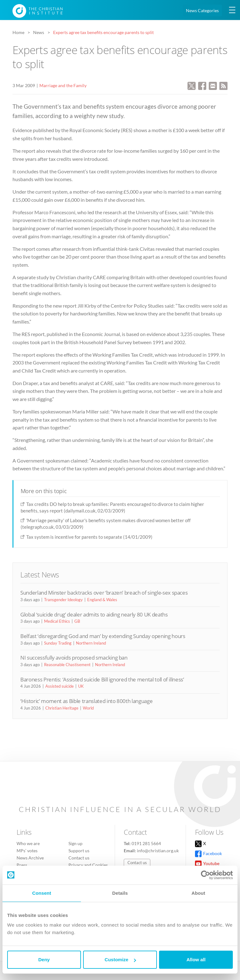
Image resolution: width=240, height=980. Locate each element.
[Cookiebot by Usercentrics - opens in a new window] (205, 875)
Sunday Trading (58, 643)
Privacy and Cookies (88, 865)
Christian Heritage (62, 708)
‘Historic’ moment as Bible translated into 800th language (86, 701)
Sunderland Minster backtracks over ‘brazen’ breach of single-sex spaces (104, 593)
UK (81, 686)
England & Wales (102, 600)
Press (22, 865)
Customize (120, 960)
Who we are (28, 843)
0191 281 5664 (146, 843)
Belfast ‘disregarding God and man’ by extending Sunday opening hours (103, 636)
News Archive (30, 858)
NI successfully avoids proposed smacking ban (74, 658)
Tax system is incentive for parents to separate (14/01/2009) (89, 537)
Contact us (79, 858)
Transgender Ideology (63, 600)
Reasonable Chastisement (67, 665)
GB (77, 621)
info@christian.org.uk (158, 851)
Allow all (196, 960)
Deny (44, 960)
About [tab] (198, 893)
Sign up (75, 843)
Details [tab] (120, 893)
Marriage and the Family (63, 85)
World (88, 708)
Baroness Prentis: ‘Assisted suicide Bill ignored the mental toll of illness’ (102, 679)
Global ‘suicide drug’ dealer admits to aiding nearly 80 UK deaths (94, 614)
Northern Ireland (91, 643)
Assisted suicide (60, 686)
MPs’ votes (27, 851)
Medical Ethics (57, 621)
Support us (79, 851)
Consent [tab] (42, 893)
